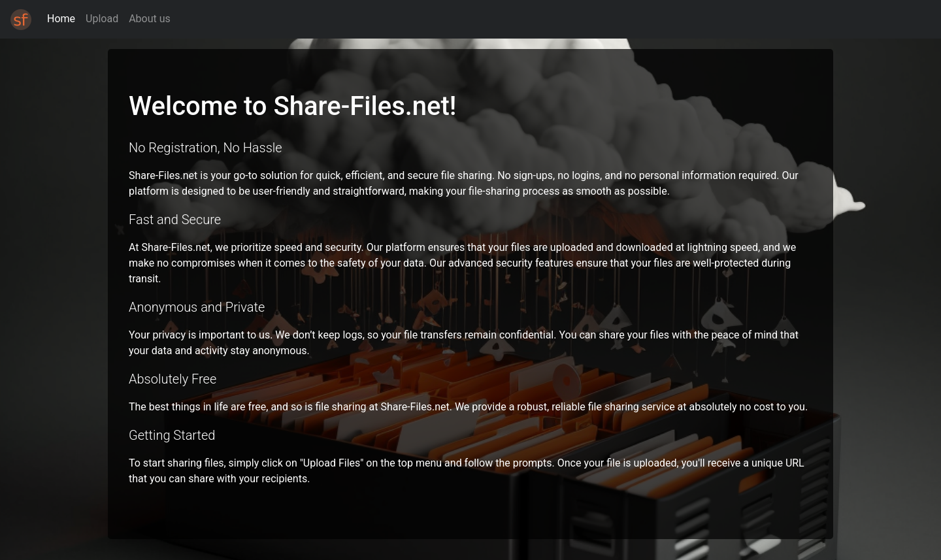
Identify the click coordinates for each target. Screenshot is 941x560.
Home (61, 19)
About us (150, 19)
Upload (102, 19)
